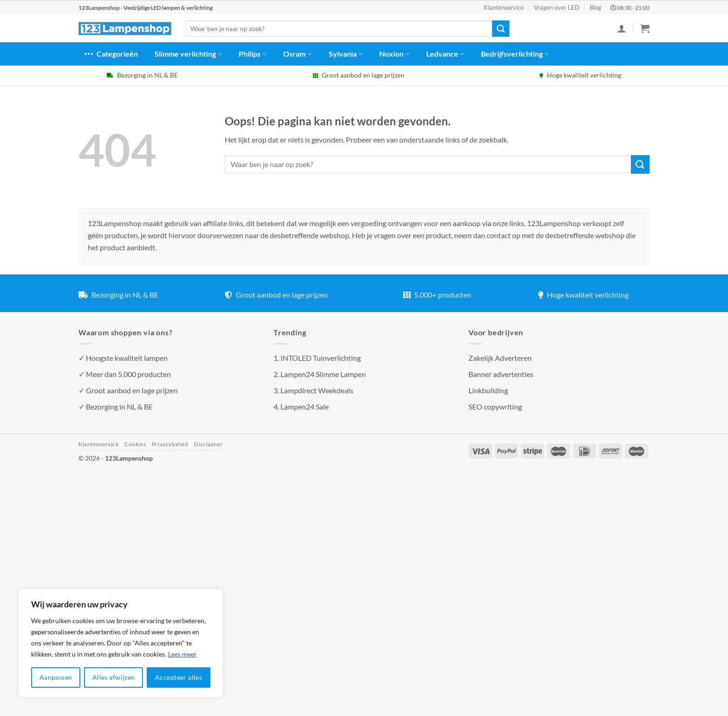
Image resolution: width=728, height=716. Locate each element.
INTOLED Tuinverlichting (321, 358)
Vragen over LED (557, 7)
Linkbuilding (488, 390)
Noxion (394, 54)
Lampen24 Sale (305, 407)
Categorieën (110, 54)
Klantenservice (504, 7)
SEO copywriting (495, 407)
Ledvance (445, 54)
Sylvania (346, 54)
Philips (253, 54)
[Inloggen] (622, 28)
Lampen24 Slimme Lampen (323, 374)
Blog (595, 7)
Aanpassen (56, 677)
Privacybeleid (170, 444)
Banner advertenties (501, 374)
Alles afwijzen (114, 677)
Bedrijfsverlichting (515, 54)
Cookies (135, 444)
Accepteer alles (179, 677)
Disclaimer (208, 444)
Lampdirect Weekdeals (317, 390)
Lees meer (182, 654)
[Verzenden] (500, 29)
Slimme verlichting (188, 54)
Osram (297, 54)
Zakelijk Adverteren (500, 358)
